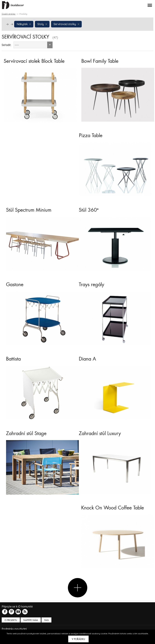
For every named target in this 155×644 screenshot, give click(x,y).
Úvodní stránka (9, 14)
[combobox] (33, 45)
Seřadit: (6, 45)
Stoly (42, 24)
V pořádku (78, 639)
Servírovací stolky (66, 24)
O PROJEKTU (11, 620)
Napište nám (31, 620)
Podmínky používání (14, 629)
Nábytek (24, 24)
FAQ (46, 620)
